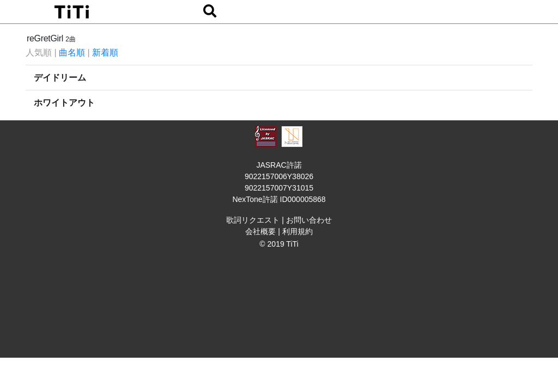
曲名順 (72, 53)
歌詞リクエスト (253, 220)
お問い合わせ (309, 220)
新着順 (105, 53)
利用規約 (298, 231)
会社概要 (260, 231)
